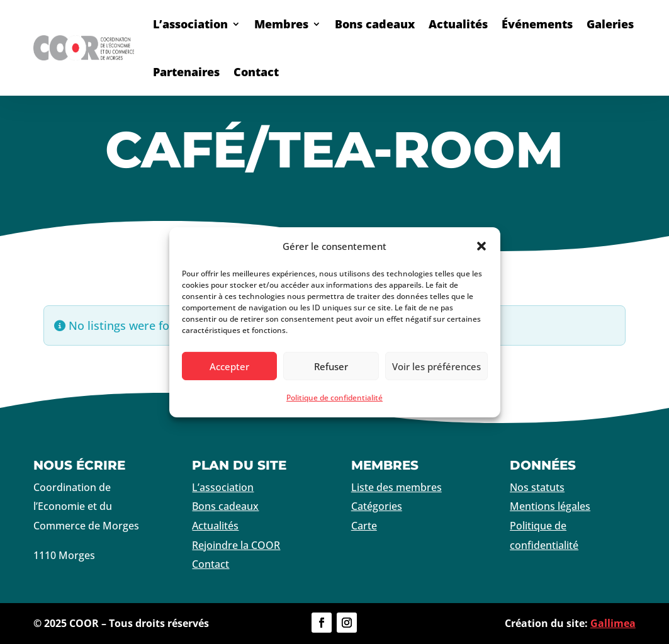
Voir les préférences (436, 366)
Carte (364, 526)
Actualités (458, 24)
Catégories (377, 506)
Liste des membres (396, 487)
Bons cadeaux (375, 24)
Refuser (331, 366)
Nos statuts (537, 487)
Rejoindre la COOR (236, 545)
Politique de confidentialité (334, 398)
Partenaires (186, 72)
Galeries (610, 24)
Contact (256, 72)
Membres (281, 24)
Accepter (229, 366)
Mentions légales (550, 506)
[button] (481, 246)
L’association (190, 24)
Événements (537, 24)
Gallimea (613, 623)
